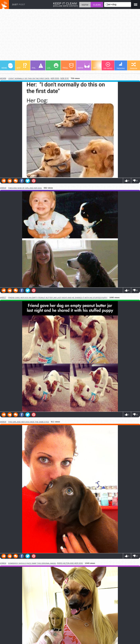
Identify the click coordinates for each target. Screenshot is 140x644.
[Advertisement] (70, 36)
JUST (19, 5)
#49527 (3, 298)
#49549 (3, 188)
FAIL (37, 66)
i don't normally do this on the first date (29, 78)
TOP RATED (108, 66)
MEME (7, 66)
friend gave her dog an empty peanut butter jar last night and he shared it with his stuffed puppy (58, 298)
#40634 (3, 422)
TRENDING (121, 66)
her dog (55, 78)
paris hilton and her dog (70, 563)
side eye (65, 78)
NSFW (84, 66)
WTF (22, 66)
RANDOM (133, 66)
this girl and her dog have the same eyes (28, 422)
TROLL (68, 66)
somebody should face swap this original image (32, 563)
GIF (98, 66)
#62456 (3, 78)
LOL (53, 66)
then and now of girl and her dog (25, 188)
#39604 (3, 563)
